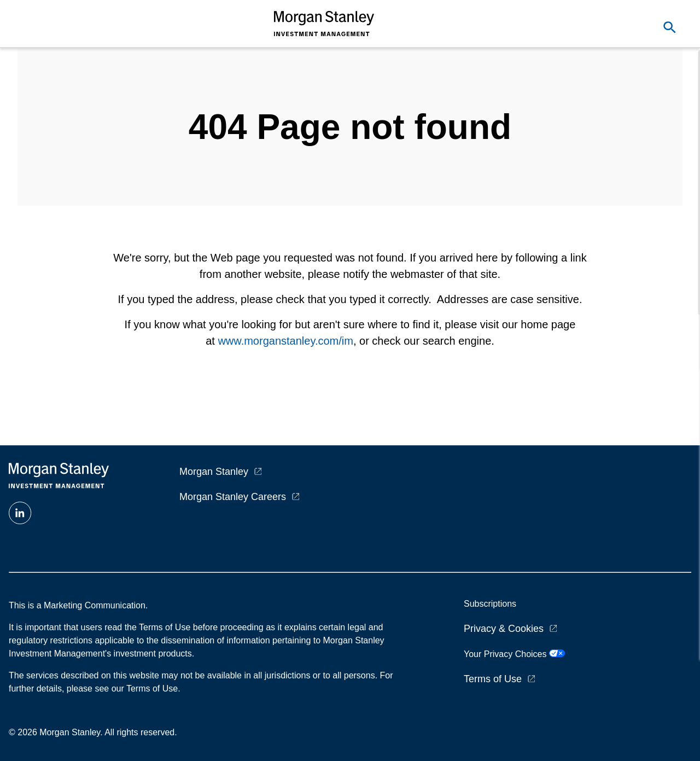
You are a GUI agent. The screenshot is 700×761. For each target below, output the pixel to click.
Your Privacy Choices (514, 654)
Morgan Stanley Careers (233, 497)
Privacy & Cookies (504, 629)
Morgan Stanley (214, 472)
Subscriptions (490, 604)
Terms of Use (493, 679)
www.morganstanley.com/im (285, 341)
